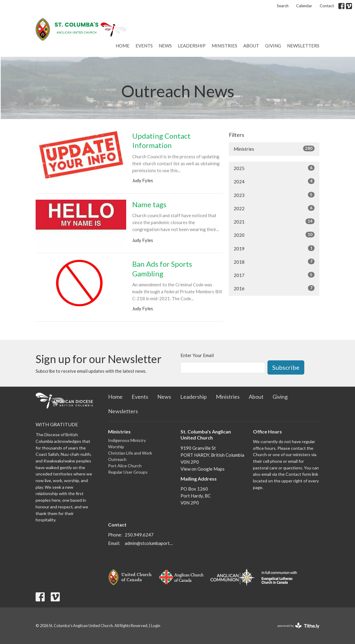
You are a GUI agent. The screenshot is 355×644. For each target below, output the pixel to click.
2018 (274, 262)
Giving (273, 46)
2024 (274, 181)
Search (283, 6)
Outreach (117, 459)
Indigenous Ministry (127, 440)
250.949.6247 (139, 535)
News (165, 46)
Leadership (192, 46)
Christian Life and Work (130, 453)
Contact (327, 6)
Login (156, 626)
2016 (274, 288)
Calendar (304, 6)
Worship (116, 447)
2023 (274, 195)
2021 (274, 221)
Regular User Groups (128, 472)
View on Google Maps (203, 469)
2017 (274, 275)
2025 (274, 168)
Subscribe (286, 367)
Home (123, 46)
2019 (274, 248)
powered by (298, 626)
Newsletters (303, 46)
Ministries (224, 46)
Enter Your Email (197, 355)
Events (144, 46)
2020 (274, 235)
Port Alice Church (125, 466)
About (251, 46)
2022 (274, 208)
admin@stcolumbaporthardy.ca (150, 543)
